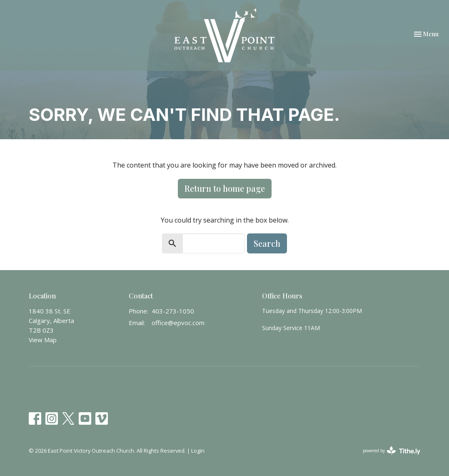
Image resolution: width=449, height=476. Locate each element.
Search (267, 243)
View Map (43, 340)
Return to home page (225, 188)
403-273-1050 (173, 311)
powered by (392, 451)
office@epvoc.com (178, 323)
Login (198, 451)
